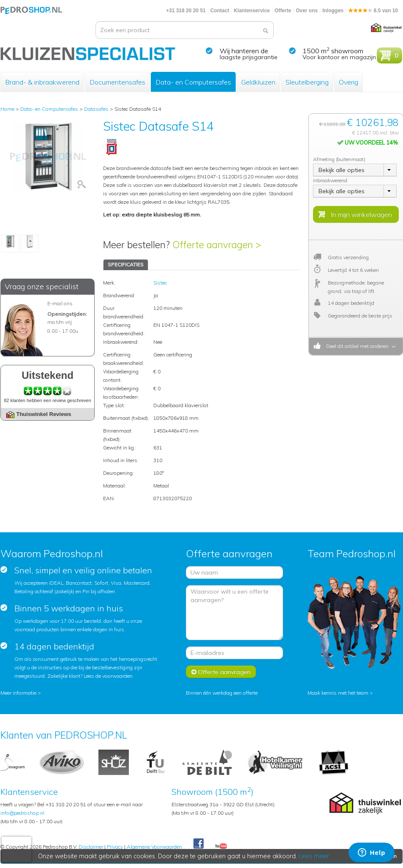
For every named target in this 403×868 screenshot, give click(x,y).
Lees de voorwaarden (108, 676)
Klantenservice (252, 11)
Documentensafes (117, 82)
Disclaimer (91, 847)
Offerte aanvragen (221, 672)
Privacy (115, 847)
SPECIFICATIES (126, 264)
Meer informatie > (21, 693)
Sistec (160, 283)
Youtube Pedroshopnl (221, 846)
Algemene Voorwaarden (154, 847)
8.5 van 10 (373, 11)
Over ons (307, 11)
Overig (349, 82)
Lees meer (314, 856)
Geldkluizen (258, 82)
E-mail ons (60, 303)
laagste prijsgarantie (249, 57)
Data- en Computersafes (193, 82)
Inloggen (333, 11)
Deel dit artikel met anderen (356, 346)
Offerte (283, 11)
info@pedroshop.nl (22, 813)
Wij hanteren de (244, 51)
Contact (220, 11)
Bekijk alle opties (342, 170)
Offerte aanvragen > (217, 245)
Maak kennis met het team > (340, 693)
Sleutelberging (307, 82)
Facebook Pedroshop (199, 844)
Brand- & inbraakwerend (42, 82)
